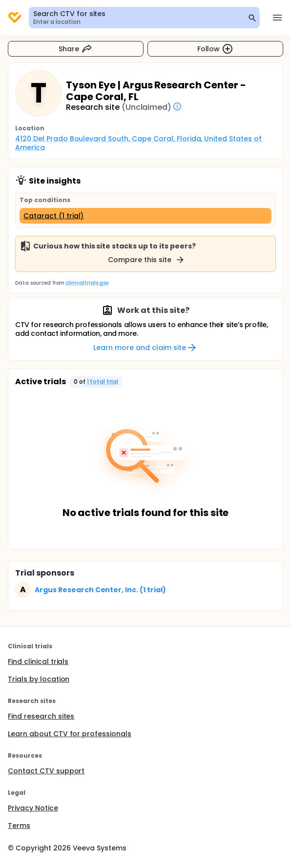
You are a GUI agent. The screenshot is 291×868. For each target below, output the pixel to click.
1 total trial (103, 382)
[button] (96, 382)
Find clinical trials (38, 661)
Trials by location (39, 679)
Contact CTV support (46, 771)
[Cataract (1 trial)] (145, 216)
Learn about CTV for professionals (70, 734)
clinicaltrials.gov (87, 283)
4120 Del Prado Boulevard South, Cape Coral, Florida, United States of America (139, 143)
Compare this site (146, 260)
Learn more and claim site (145, 348)
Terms (19, 826)
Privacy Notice (33, 808)
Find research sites (41, 716)
